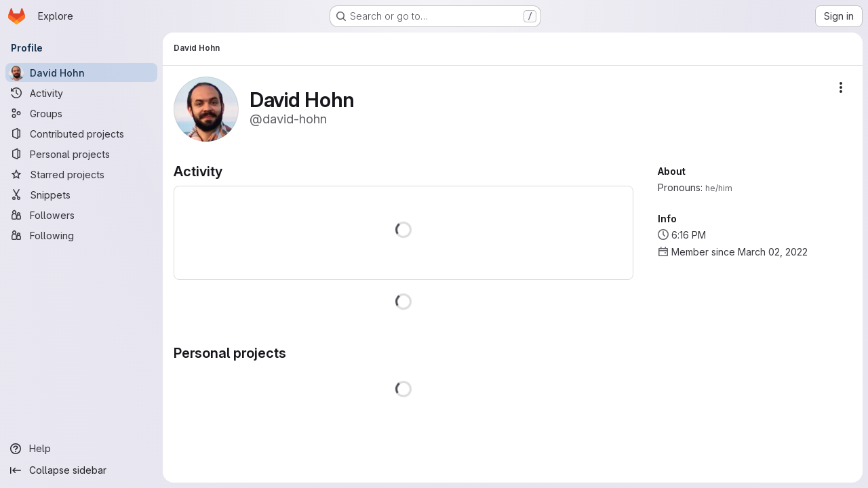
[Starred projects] (81, 174)
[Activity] (81, 93)
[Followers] (81, 215)
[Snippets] (81, 195)
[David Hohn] (81, 73)
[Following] (81, 235)
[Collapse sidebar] (81, 470)
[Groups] (81, 113)
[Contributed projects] (81, 134)
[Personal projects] (81, 154)
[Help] (81, 449)
